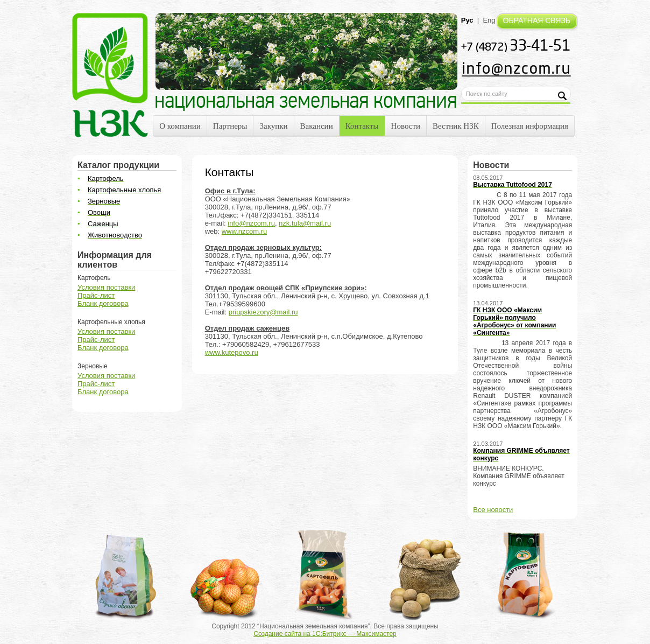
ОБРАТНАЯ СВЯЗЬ (537, 20)
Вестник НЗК (456, 126)
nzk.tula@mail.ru (305, 223)
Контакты (362, 126)
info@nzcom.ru (251, 223)
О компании (180, 126)
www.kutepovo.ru (232, 352)
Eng (489, 20)
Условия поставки (106, 287)
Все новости (493, 510)
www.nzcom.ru (245, 231)
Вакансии (317, 126)
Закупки (273, 126)
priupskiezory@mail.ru (263, 312)
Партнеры (230, 126)
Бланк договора (103, 303)
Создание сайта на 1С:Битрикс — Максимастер (325, 634)
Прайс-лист (96, 295)
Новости (406, 126)
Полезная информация (530, 126)
